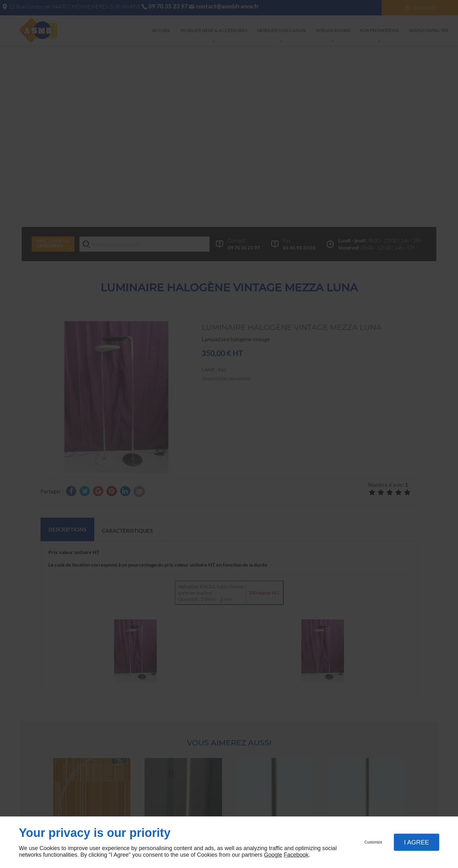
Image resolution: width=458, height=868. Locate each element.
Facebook (296, 855)
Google (273, 855)
